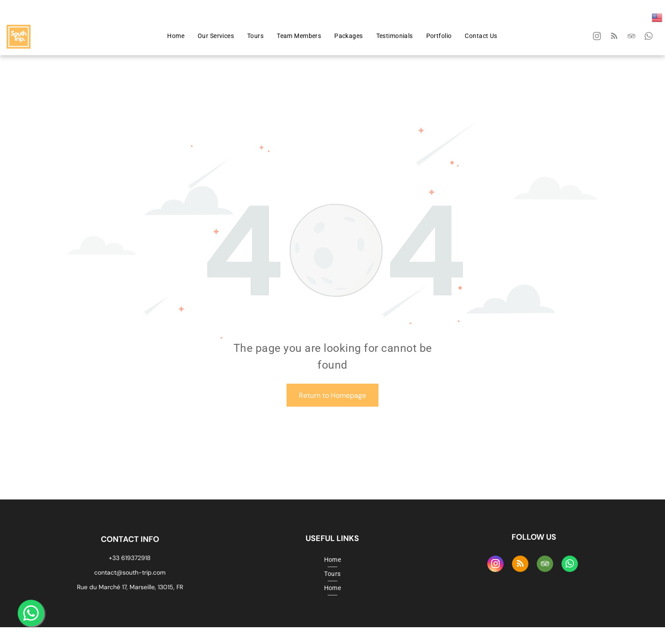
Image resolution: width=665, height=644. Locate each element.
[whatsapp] (649, 38)
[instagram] (597, 38)
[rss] (614, 38)
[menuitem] (176, 36)
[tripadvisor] (632, 38)
